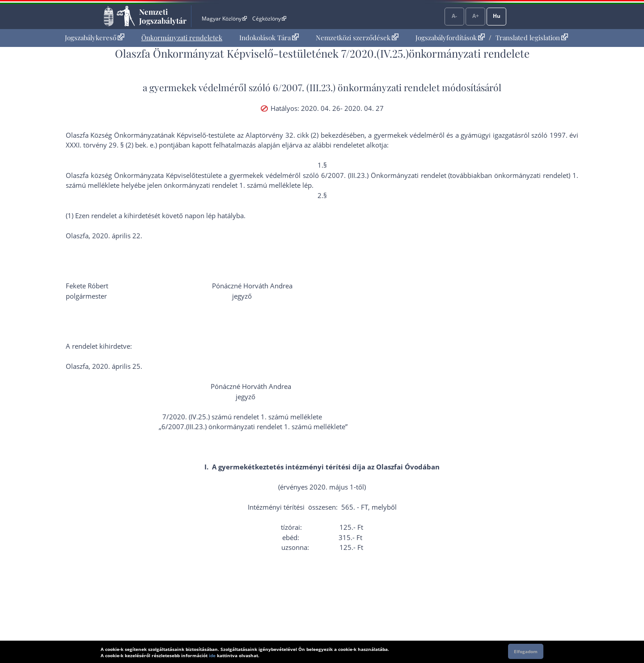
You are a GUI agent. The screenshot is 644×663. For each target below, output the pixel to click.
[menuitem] (95, 38)
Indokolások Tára (269, 38)
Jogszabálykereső (95, 38)
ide (212, 655)
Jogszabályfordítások (450, 38)
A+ (476, 16)
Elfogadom (526, 651)
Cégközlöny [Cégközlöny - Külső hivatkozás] (269, 19)
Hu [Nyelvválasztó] (497, 16)
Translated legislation (532, 38)
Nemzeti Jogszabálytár (163, 16)
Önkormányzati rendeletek (182, 38)
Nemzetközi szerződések (357, 38)
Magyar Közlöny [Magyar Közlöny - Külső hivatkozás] (224, 19)
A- (454, 16)
